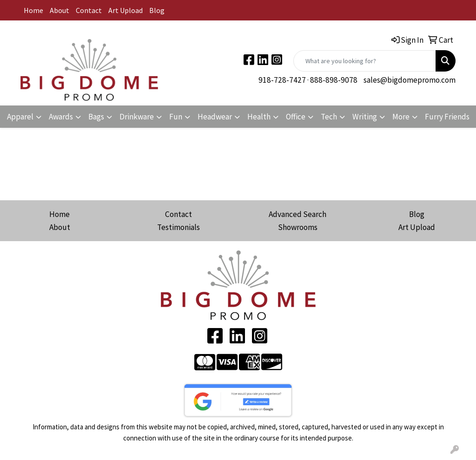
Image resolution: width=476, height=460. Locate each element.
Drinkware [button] (137, 117)
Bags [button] (96, 117)
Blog (157, 10)
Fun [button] (176, 117)
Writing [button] (365, 117)
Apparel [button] (20, 117)
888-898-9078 (334, 80)
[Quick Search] (365, 61)
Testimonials (178, 227)
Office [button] (296, 117)
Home (33, 10)
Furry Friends (447, 117)
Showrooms (298, 227)
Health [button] (259, 117)
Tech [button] (329, 117)
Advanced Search (297, 214)
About (59, 10)
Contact (89, 10)
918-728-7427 (282, 80)
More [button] (401, 117)
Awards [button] (61, 117)
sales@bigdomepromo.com (410, 80)
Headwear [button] (215, 117)
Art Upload (126, 10)
